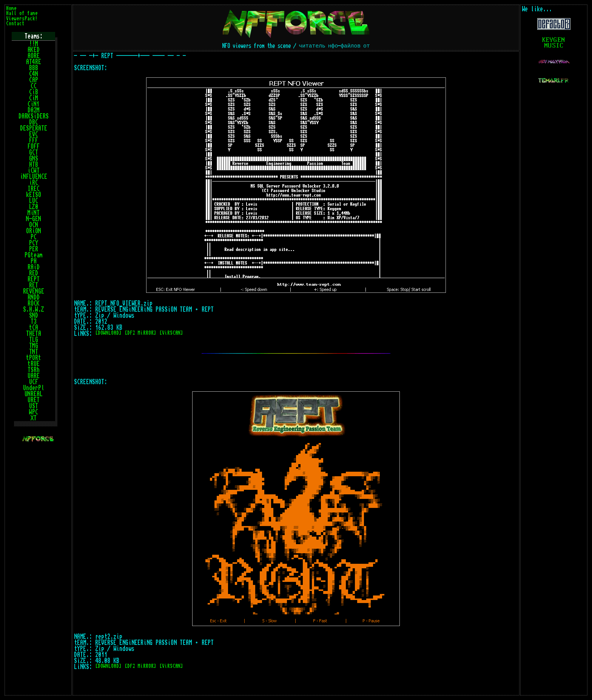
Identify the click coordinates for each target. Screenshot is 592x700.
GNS (34, 158)
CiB (34, 92)
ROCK (34, 303)
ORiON (34, 231)
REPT (34, 279)
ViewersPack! (22, 19)
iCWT (34, 171)
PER (34, 249)
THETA (34, 334)
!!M (34, 44)
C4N (34, 74)
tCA (34, 328)
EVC (34, 134)
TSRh (34, 370)
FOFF (34, 146)
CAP (34, 80)
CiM (34, 98)
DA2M (34, 110)
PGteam (34, 255)
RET (34, 285)
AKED (34, 50)
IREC (34, 189)
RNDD (34, 297)
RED (34, 273)
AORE (34, 56)
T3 (34, 322)
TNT (34, 352)
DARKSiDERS (34, 116)
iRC (34, 183)
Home (11, 8)
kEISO (34, 195)
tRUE (34, 364)
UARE (34, 376)
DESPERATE (34, 128)
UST (34, 406)
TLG (34, 340)
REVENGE (34, 291)
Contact (15, 24)
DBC (34, 122)
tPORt (34, 358)
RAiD (34, 267)
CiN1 (34, 104)
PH (34, 261)
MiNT (34, 213)
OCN (34, 225)
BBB (34, 68)
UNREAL (34, 394)
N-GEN (34, 219)
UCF (34, 382)
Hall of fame (22, 13)
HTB (34, 165)
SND (34, 315)
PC (34, 237)
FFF (34, 140)
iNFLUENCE (34, 177)
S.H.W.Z (34, 309)
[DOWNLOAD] (108, 333)
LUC (34, 201)
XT (34, 418)
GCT (34, 152)
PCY (34, 243)
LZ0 (34, 207)
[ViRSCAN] (171, 333)
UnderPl (34, 388)
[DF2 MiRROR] (140, 333)
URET (34, 400)
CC (34, 86)
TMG (34, 346)
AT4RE (34, 62)
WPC (34, 412)
